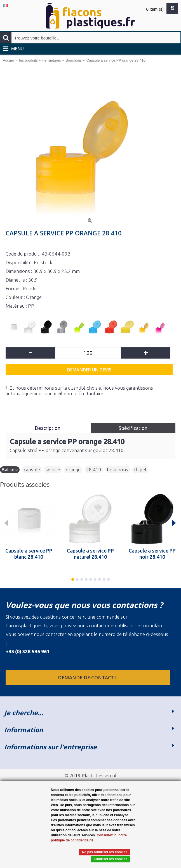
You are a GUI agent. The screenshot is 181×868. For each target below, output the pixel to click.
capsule (32, 470)
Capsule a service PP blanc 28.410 (29, 554)
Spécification (133, 428)
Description (48, 428)
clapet (140, 470)
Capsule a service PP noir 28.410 (152, 554)
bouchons (117, 470)
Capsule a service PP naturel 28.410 (90, 554)
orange (73, 470)
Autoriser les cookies (110, 859)
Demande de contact (88, 678)
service (53, 470)
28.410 (94, 470)
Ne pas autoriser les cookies (105, 852)
